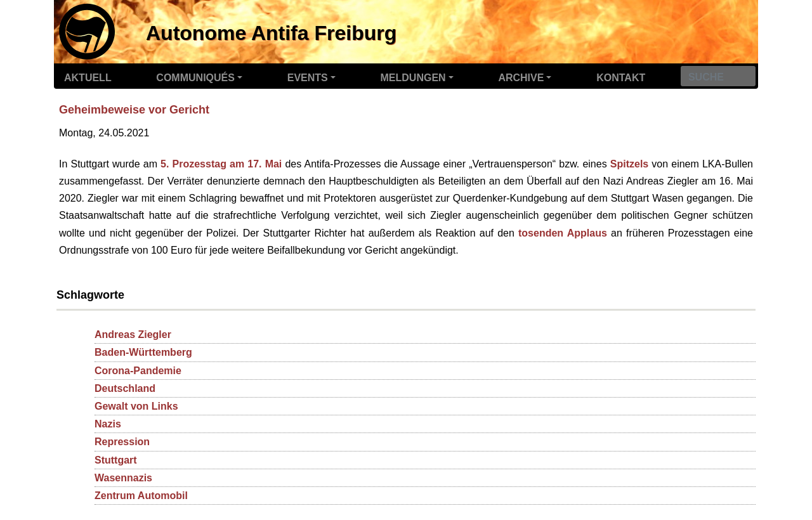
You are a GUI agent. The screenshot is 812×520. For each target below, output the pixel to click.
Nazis (108, 424)
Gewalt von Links (136, 406)
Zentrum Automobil (141, 496)
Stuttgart (116, 460)
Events (308, 78)
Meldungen (413, 78)
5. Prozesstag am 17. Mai (221, 164)
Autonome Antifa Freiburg (271, 33)
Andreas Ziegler (133, 335)
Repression (122, 442)
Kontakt (621, 78)
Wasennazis (123, 478)
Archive (521, 78)
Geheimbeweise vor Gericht (134, 110)
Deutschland (125, 388)
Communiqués (195, 78)
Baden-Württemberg (143, 352)
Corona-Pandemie (138, 371)
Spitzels (629, 164)
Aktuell (88, 78)
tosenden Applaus (563, 233)
